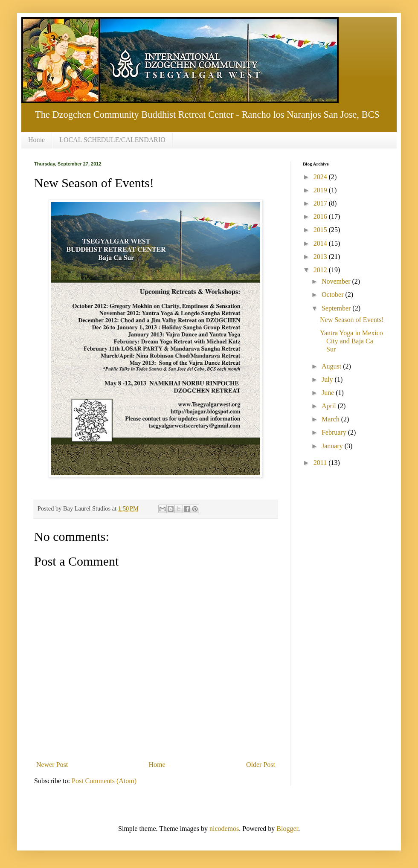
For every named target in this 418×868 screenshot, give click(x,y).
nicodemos (224, 829)
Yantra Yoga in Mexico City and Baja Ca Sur (351, 341)
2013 (321, 257)
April (330, 406)
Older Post (261, 765)
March (331, 419)
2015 (321, 230)
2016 (321, 216)
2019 (321, 190)
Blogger (287, 829)
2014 (321, 243)
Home (36, 140)
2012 (321, 270)
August (332, 366)
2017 (321, 203)
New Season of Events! (352, 320)
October (334, 295)
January (333, 446)
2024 (321, 177)
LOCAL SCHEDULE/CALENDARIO (112, 140)
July (328, 379)
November (337, 281)
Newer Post (52, 765)
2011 (321, 463)
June (329, 393)
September (337, 308)
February (335, 432)
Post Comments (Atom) (104, 781)
